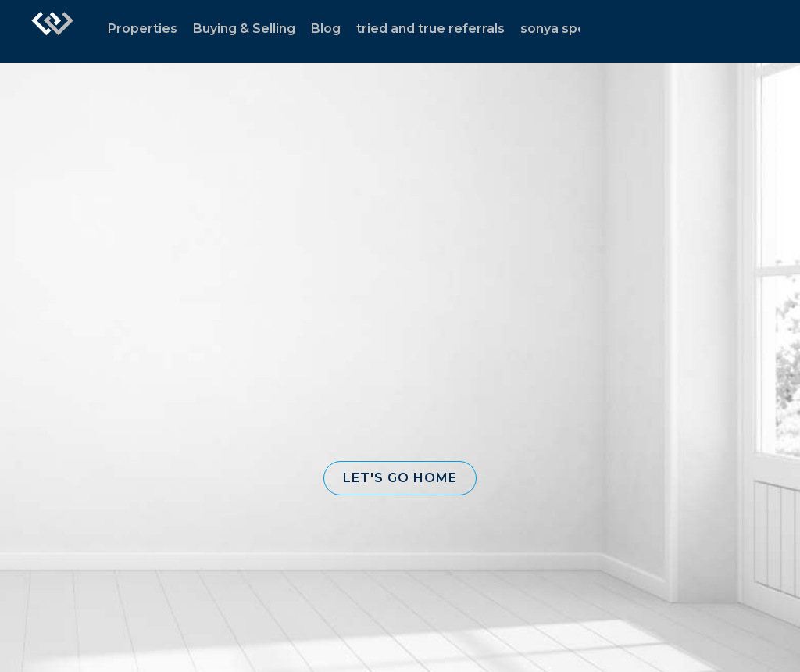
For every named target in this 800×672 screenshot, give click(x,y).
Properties (143, 29)
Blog (326, 29)
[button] (400, 478)
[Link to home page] (52, 31)
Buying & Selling (244, 29)
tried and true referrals (430, 29)
